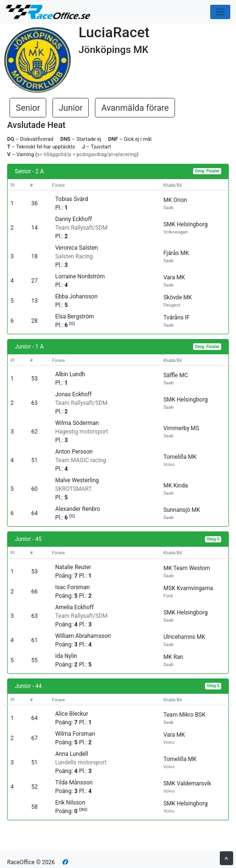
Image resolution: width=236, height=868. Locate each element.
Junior (71, 108)
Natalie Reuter (73, 567)
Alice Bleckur (72, 714)
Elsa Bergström (75, 317)
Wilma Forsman (75, 734)
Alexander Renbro (78, 509)
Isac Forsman (73, 587)
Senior (28, 108)
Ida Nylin (66, 656)
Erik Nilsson (70, 803)
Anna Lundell (72, 754)
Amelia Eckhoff (75, 607)
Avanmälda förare (135, 108)
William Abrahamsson (83, 636)
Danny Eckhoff (74, 219)
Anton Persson (74, 452)
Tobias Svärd (72, 199)
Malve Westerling (77, 480)
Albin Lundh (70, 374)
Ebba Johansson (77, 296)
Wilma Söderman (77, 423)
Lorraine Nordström (80, 276)
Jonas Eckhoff (74, 394)
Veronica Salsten (77, 248)
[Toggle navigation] (221, 12)
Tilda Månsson (74, 783)
